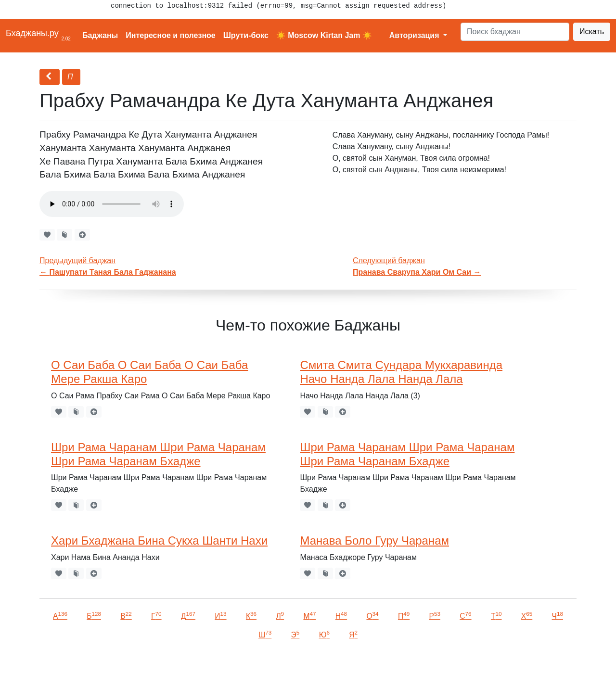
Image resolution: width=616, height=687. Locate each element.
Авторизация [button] (415, 35)
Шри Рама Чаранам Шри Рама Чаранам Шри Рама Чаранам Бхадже (158, 454)
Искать (592, 32)
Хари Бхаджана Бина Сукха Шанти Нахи (159, 541)
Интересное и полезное (171, 35)
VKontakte (118, 666)
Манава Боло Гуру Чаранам (374, 541)
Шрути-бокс (246, 35)
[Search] (515, 32)
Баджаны (100, 35)
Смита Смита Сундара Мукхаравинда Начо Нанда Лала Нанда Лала (401, 372)
